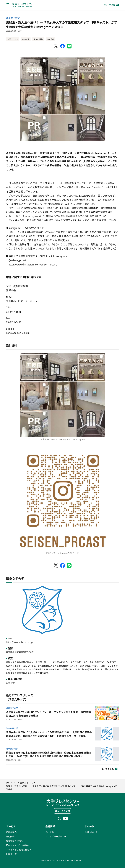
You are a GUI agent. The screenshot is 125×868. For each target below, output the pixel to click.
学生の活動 (38, 39)
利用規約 (10, 836)
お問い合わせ (91, 832)
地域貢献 (50, 39)
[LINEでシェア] (69, 46)
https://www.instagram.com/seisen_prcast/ (33, 264)
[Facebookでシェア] (63, 46)
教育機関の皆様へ (15, 841)
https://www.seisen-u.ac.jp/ (20, 642)
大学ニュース (13, 39)
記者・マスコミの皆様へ (18, 845)
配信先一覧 (11, 854)
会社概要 (50, 832)
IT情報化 (26, 39)
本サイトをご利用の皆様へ (19, 850)
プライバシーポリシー (56, 836)
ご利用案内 (11, 832)
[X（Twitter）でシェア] (56, 46)
